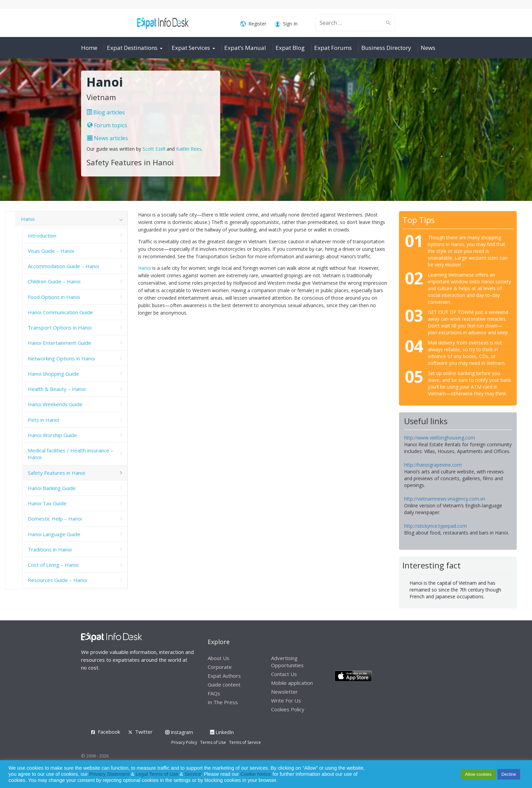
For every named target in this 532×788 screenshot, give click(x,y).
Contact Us (284, 674)
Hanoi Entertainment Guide (60, 343)
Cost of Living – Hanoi (53, 565)
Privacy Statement (109, 774)
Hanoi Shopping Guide (53, 374)
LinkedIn (222, 732)
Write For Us (286, 700)
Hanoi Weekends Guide (55, 404)
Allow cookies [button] (478, 774)
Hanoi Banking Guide (52, 488)
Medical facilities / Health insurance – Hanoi (71, 454)
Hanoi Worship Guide (52, 435)
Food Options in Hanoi (54, 297)
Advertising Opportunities (287, 662)
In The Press (223, 702)
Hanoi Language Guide (54, 534)
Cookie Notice (256, 774)
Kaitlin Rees (189, 149)
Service (193, 774)
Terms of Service (245, 742)
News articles (108, 138)
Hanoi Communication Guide (60, 312)
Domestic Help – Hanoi (55, 519)
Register (253, 24)
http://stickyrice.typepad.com (435, 526)
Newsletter (284, 692)
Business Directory (386, 48)
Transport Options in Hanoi (60, 327)
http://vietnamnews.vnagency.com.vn (445, 499)
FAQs (214, 693)
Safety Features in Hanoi (56, 473)
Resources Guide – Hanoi (57, 580)
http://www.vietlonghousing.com (440, 438)
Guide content (224, 684)
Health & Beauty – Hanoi (57, 389)
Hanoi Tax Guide (47, 503)
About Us (218, 658)
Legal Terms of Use (157, 774)
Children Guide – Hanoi (54, 281)
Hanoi (145, 268)
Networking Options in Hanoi (61, 358)
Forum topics (107, 125)
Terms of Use (213, 742)
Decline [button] (509, 774)
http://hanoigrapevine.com (433, 465)
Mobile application (292, 683)
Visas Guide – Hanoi (51, 251)
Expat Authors (224, 676)
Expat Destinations (132, 48)
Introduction (42, 236)
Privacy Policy (184, 742)
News (428, 48)
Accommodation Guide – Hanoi (63, 266)
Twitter (144, 732)
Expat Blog (290, 48)
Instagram (179, 732)
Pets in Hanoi (43, 420)
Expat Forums (333, 48)
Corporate (220, 667)
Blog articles (106, 112)
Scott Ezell (154, 149)
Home (89, 48)
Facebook (109, 732)
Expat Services (191, 48)
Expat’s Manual (245, 48)
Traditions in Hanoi (50, 549)
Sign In (286, 24)
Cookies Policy (288, 709)
